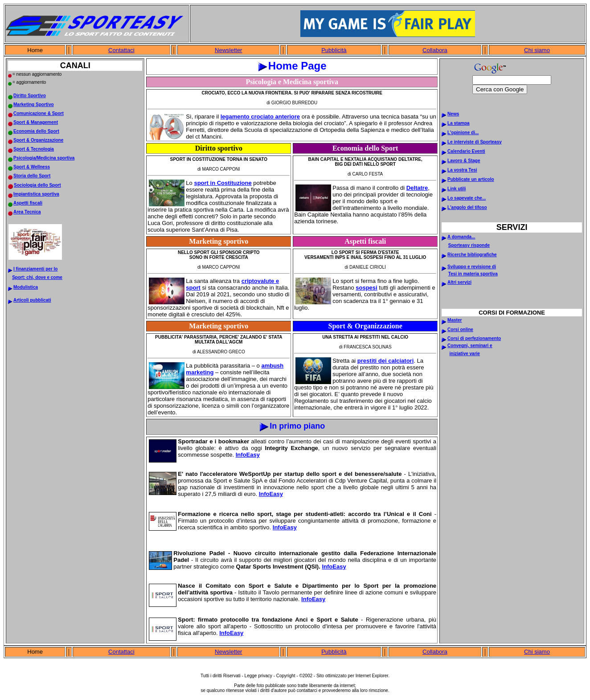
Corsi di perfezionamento (474, 338)
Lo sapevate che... (467, 198)
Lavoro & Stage (464, 161)
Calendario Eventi (466, 151)
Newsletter (228, 50)
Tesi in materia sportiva (473, 274)
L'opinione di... (463, 133)
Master (455, 320)
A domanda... (461, 237)
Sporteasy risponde (469, 245)
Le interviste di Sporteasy (475, 142)
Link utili (457, 189)
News (453, 114)
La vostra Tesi (462, 170)
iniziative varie (465, 354)
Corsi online (460, 330)
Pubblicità (334, 50)
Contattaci (121, 50)
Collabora (435, 50)
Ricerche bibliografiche (472, 255)
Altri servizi (459, 282)
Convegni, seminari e (470, 346)
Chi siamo (537, 50)
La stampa (458, 123)
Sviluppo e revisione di (472, 267)
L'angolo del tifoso (467, 207)
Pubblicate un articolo (471, 179)
